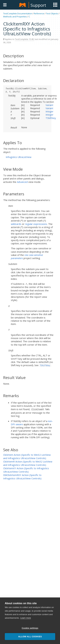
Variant (49, 105)
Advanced (22, 182)
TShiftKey (51, 118)
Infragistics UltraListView (19, 157)
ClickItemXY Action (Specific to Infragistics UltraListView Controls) (26, 470)
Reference (39, 13)
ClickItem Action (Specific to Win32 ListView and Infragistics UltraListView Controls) (27, 456)
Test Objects (52, 13)
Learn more (26, 618)
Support (38, 5)
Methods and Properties (15, 17)
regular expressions (36, 224)
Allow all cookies (30, 637)
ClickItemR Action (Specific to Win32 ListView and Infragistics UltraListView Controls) (28, 463)
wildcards (16, 224)
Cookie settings (30, 628)
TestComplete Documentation (18, 13)
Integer (50, 111)
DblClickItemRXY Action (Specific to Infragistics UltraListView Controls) (22, 477)
